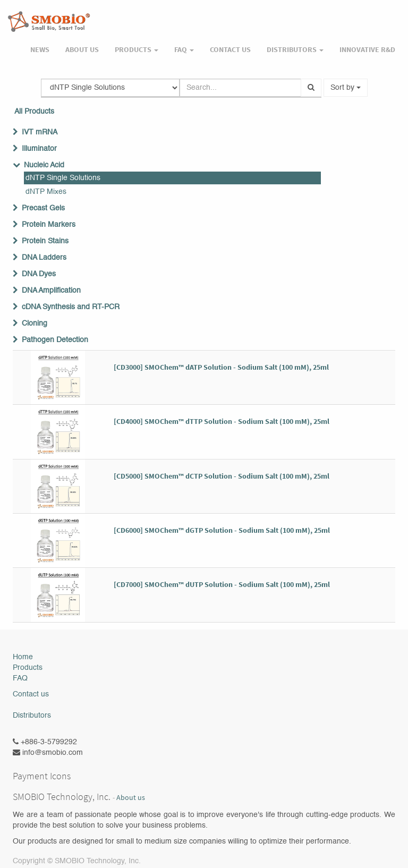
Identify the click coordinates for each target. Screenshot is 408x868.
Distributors (32, 716)
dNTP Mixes (46, 192)
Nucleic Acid (44, 165)
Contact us (31, 694)
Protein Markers (49, 225)
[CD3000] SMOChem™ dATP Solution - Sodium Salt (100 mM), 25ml (221, 367)
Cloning (35, 324)
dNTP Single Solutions (63, 178)
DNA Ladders (44, 258)
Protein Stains (45, 241)
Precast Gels (43, 208)
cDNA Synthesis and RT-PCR (71, 307)
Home (23, 657)
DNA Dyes (39, 274)
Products (28, 668)
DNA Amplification (51, 291)
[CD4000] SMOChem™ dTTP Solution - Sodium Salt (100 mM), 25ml (222, 421)
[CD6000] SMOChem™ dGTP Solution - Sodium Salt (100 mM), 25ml (222, 530)
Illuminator (39, 149)
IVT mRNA (40, 132)
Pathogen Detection (55, 340)
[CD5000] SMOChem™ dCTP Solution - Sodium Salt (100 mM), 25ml (222, 476)
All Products (34, 112)
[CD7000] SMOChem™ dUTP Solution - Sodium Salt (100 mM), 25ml (222, 584)
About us (131, 798)
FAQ (20, 678)
